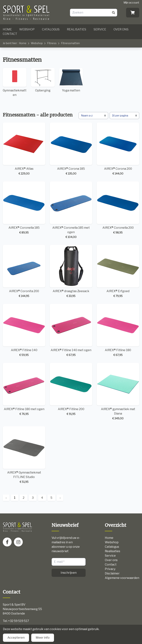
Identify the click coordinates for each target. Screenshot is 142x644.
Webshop (27, 29)
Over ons (121, 29)
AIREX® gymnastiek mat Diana (118, 392)
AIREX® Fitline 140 (24, 330)
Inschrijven (69, 573)
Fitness (52, 43)
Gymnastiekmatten (15, 82)
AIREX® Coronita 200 (24, 271)
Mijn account (131, 3)
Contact (10, 34)
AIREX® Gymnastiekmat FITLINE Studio (24, 455)
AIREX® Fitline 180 (118, 330)
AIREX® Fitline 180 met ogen (24, 389)
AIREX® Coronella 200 (118, 208)
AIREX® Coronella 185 (24, 208)
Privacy (110, 569)
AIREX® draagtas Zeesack (71, 271)
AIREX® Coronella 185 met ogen (71, 210)
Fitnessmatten (70, 43)
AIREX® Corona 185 (71, 149)
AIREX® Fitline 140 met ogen (71, 330)
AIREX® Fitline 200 (71, 389)
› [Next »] (60, 498)
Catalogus (51, 29)
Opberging (43, 80)
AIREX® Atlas (24, 149)
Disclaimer (112, 573)
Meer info (43, 638)
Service (100, 29)
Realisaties (77, 29)
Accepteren (16, 638)
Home (7, 29)
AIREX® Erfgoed (118, 271)
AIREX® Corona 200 (118, 149)
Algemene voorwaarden (122, 578)
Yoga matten (71, 80)
